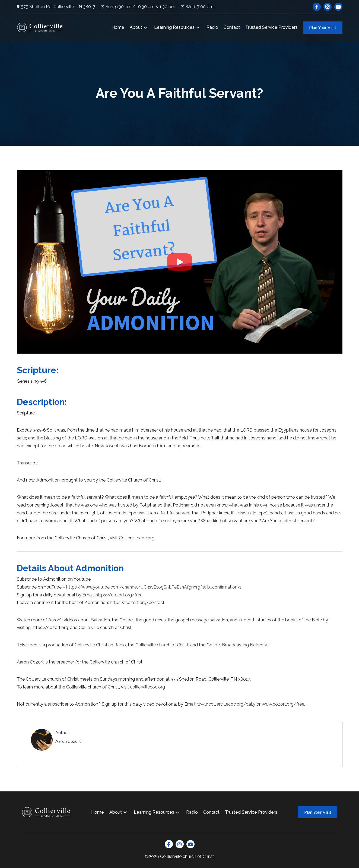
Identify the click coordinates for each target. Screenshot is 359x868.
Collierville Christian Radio (100, 645)
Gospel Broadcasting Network (237, 645)
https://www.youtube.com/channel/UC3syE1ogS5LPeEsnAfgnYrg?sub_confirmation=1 (154, 587)
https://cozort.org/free (119, 595)
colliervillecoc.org (147, 687)
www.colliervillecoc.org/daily (226, 704)
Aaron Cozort (68, 741)
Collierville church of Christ (162, 645)
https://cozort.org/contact (137, 603)
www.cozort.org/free (283, 704)
